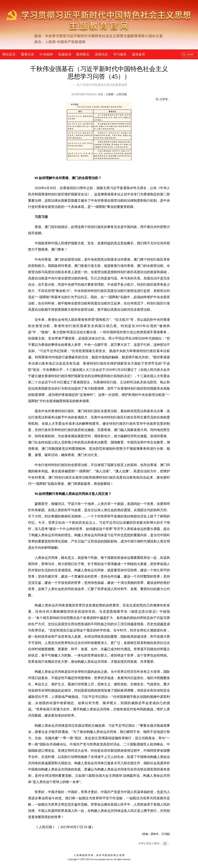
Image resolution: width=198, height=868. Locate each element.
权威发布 (65, 54)
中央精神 (46, 54)
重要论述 (28, 54)
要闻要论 (83, 54)
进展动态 (101, 54)
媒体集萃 (139, 54)
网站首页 (9, 54)
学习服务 (120, 54)
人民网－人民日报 (116, 94)
